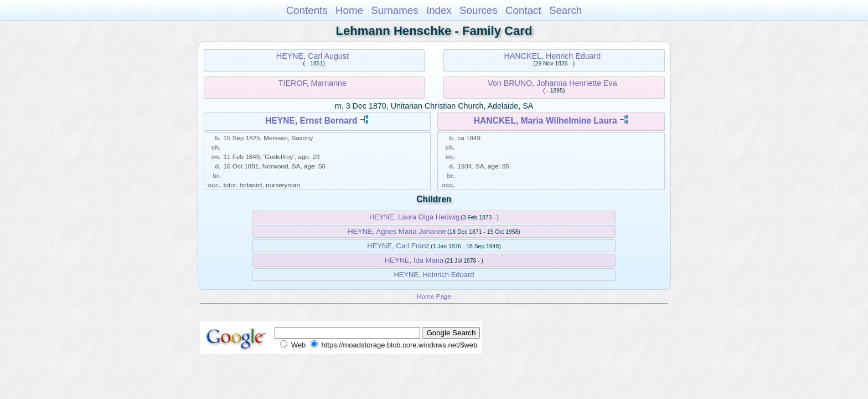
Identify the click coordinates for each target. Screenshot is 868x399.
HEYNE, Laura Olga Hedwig (414, 217)
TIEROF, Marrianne (312, 83)
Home (349, 10)
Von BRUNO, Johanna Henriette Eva (552, 83)
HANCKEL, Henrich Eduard (552, 56)
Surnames (394, 10)
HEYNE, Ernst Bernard (311, 121)
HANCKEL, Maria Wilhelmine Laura (546, 121)
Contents (307, 10)
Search (565, 10)
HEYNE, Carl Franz (398, 246)
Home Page (434, 296)
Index (439, 10)
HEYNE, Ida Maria (414, 260)
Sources (479, 10)
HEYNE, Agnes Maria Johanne (397, 231)
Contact (523, 10)
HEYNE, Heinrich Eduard (434, 275)
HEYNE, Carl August (312, 56)
